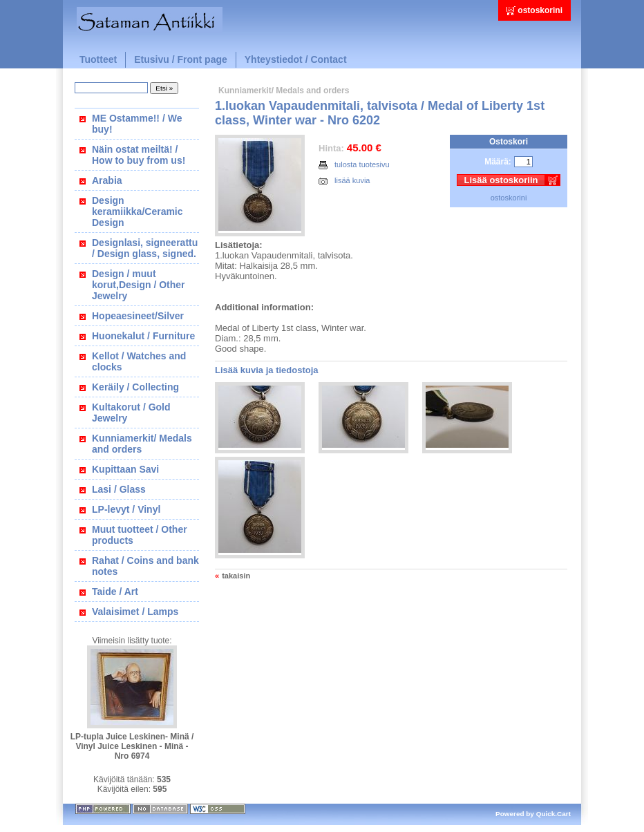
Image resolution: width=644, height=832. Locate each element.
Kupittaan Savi (125, 469)
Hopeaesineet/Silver (138, 316)
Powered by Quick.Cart (533, 814)
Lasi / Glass (119, 489)
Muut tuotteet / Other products (140, 535)
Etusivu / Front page (181, 59)
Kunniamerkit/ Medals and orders (142, 444)
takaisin (236, 576)
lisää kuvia (344, 180)
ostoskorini (540, 10)
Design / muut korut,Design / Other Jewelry (139, 285)
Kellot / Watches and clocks (139, 361)
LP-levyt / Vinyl (126, 509)
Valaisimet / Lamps (135, 612)
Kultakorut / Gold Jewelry (131, 413)
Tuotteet (98, 59)
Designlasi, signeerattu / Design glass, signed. (145, 248)
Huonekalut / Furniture (143, 336)
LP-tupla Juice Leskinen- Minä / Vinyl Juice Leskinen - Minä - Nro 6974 (132, 746)
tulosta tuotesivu (354, 165)
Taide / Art (115, 592)
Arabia (107, 180)
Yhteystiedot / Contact (296, 59)
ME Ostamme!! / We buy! (137, 124)
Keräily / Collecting (135, 387)
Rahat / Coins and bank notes (145, 566)
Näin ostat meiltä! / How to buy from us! (139, 155)
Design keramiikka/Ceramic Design (138, 211)
